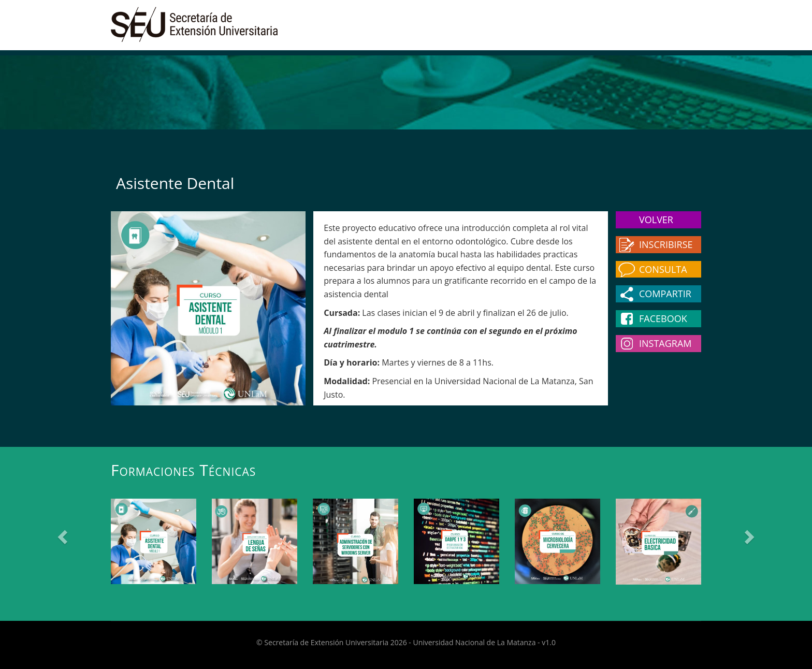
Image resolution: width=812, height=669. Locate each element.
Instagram (665, 343)
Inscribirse (666, 244)
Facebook (663, 318)
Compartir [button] (665, 294)
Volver (656, 220)
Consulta (663, 269)
